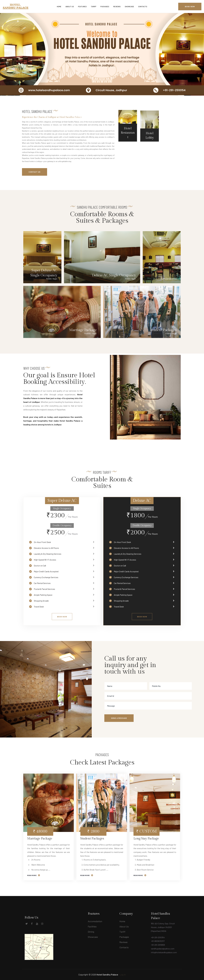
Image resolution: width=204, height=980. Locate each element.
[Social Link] (22, 925)
